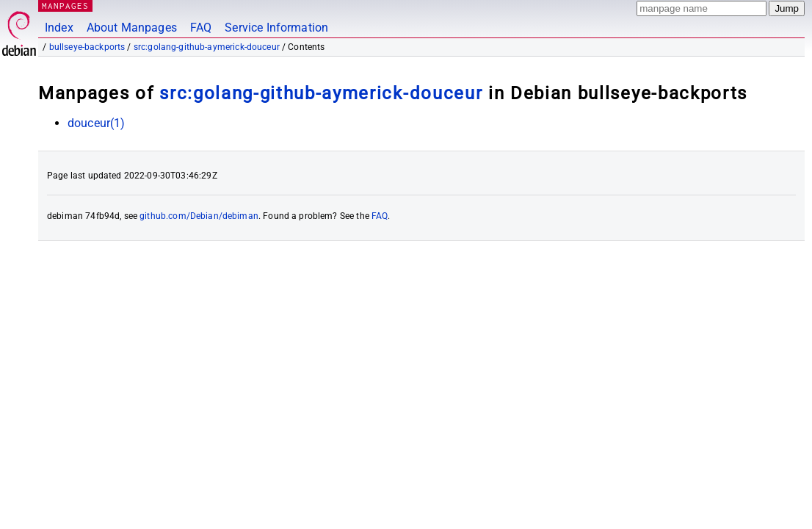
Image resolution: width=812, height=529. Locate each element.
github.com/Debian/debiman (199, 216)
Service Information (276, 28)
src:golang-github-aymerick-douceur (207, 47)
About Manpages (132, 28)
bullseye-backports (87, 47)
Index (59, 28)
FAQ (201, 28)
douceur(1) (97, 123)
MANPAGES (65, 6)
